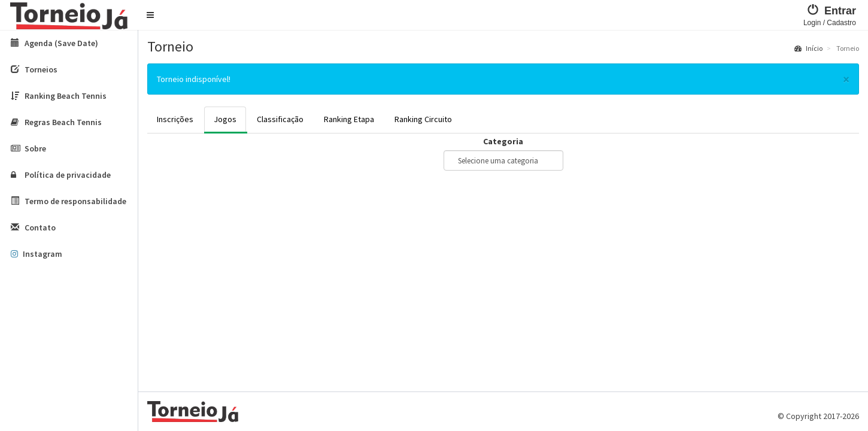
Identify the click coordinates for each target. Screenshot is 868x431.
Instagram (37, 254)
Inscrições (175, 119)
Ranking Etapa (349, 119)
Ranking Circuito (423, 119)
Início (808, 48)
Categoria (503, 141)
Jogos (225, 119)
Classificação (280, 119)
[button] (150, 15)
